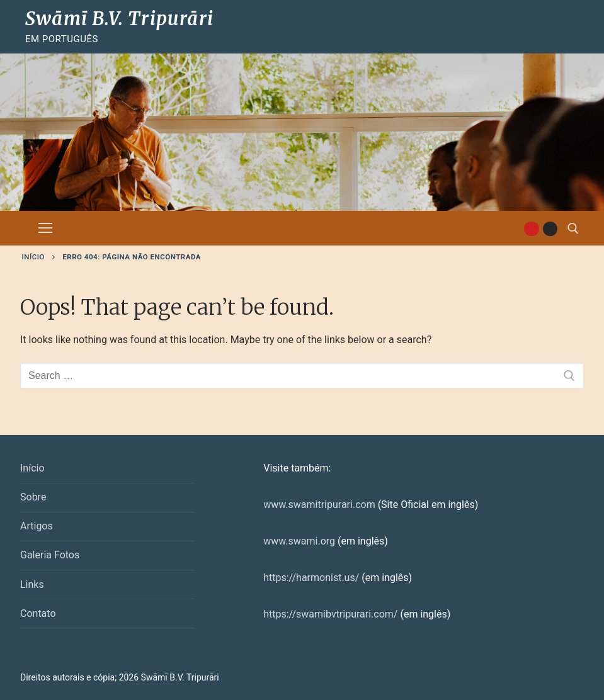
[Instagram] (550, 229)
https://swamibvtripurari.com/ (330, 614)
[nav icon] (45, 229)
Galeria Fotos (50, 555)
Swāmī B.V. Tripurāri (119, 19)
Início (33, 257)
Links (32, 584)
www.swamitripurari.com (319, 505)
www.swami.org (299, 541)
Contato (38, 613)
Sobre (33, 497)
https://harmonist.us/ (311, 578)
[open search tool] (573, 229)
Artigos (37, 526)
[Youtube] (531, 229)
